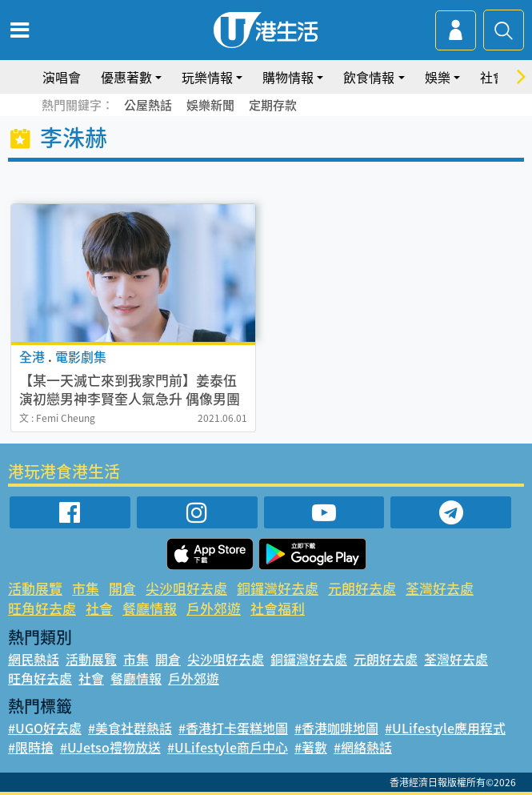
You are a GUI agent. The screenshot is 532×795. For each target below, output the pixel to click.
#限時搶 (31, 747)
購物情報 (288, 77)
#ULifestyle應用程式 (445, 728)
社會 (493, 77)
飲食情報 (369, 77)
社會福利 (278, 608)
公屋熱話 (148, 105)
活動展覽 (35, 588)
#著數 (311, 747)
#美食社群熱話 (130, 728)
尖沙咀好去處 (186, 588)
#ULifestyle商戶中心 (228, 747)
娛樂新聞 (210, 105)
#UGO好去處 (45, 728)
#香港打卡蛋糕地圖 (233, 728)
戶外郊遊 (214, 608)
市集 (86, 588)
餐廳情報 (150, 608)
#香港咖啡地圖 (336, 728)
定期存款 (273, 105)
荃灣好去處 (440, 588)
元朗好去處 (362, 588)
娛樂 (438, 77)
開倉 (122, 588)
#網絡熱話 (363, 747)
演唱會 (62, 77)
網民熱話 (34, 659)
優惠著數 (126, 77)
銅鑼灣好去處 (278, 588)
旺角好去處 (42, 608)
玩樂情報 (207, 77)
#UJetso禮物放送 (110, 747)
